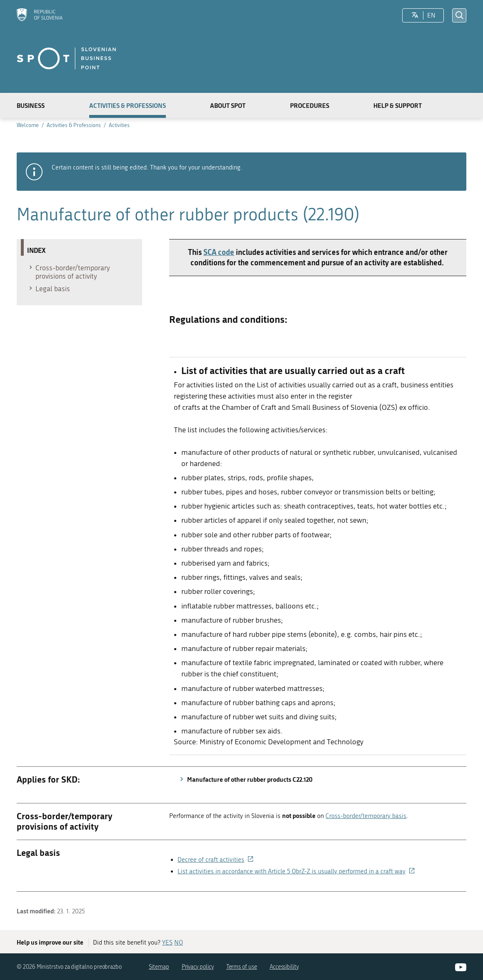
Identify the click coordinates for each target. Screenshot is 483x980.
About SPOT (228, 105)
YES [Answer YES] (167, 943)
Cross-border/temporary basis (366, 816)
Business (31, 105)
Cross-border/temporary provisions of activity (69, 272)
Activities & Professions (128, 105)
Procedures (310, 105)
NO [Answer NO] (179, 943)
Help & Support (398, 105)
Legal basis (49, 289)
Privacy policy (198, 967)
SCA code (219, 252)
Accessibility (284, 967)
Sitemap (159, 967)
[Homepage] (40, 16)
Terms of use (242, 967)
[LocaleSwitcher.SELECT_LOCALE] (415, 15)
